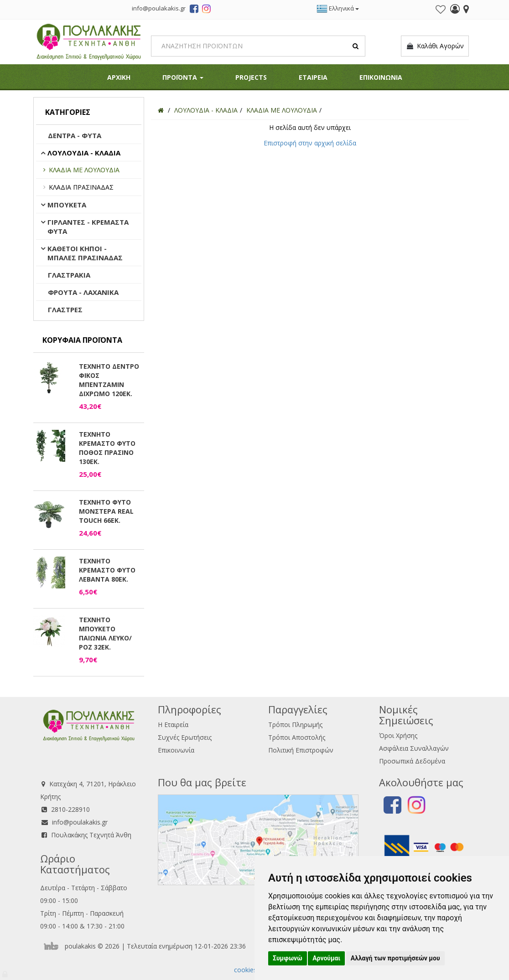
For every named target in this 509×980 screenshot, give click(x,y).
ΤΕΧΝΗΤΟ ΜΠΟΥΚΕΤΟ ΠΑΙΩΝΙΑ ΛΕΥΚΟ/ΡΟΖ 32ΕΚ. (105, 633)
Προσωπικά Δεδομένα (412, 761)
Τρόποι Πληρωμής (295, 725)
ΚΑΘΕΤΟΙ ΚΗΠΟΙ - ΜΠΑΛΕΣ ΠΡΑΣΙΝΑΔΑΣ (85, 253)
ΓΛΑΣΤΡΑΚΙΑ (69, 275)
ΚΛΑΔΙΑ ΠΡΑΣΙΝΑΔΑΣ (81, 187)
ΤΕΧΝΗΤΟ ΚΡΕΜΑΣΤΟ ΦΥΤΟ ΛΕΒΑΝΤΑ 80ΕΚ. (107, 570)
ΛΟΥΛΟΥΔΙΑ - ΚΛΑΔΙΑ (84, 153)
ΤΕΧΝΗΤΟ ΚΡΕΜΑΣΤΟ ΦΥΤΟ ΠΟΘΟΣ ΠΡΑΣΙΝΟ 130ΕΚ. (107, 448)
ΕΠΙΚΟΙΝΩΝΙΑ (381, 77)
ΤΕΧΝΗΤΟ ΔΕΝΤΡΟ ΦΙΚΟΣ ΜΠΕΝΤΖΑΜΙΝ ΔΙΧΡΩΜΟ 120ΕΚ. (109, 380)
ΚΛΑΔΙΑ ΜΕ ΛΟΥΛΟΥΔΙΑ (84, 170)
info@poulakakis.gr (80, 822)
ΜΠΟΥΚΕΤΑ (67, 205)
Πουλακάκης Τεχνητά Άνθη (91, 835)
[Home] (161, 110)
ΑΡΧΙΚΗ (119, 77)
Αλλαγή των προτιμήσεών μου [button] (395, 958)
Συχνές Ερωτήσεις (185, 737)
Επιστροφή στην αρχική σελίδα (310, 143)
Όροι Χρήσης (398, 735)
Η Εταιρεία (173, 725)
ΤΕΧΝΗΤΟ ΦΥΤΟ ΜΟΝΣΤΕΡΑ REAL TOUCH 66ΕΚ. (106, 511)
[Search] (258, 46)
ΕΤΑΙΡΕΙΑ (313, 77)
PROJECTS (251, 77)
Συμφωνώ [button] (288, 958)
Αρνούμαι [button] (326, 958)
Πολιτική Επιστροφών (301, 750)
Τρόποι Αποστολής (297, 737)
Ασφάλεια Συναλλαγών (414, 748)
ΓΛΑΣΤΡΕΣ (65, 309)
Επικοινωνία (176, 750)
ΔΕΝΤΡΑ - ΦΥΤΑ (75, 135)
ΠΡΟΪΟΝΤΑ (183, 77)
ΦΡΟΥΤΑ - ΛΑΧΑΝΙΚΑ (83, 292)
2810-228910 (70, 809)
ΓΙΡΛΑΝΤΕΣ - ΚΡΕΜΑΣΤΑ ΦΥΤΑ (88, 227)
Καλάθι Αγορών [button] (435, 46)
